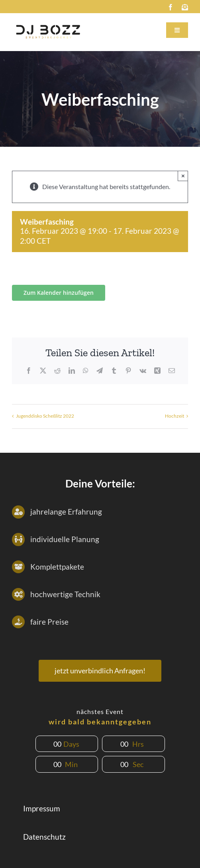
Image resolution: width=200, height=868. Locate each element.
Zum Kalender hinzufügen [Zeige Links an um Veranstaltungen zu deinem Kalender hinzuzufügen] (59, 293)
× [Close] (183, 176)
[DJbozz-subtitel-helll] (48, 24)
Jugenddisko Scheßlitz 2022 (45, 416)
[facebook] (171, 7)
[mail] (185, 7)
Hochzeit (175, 416)
